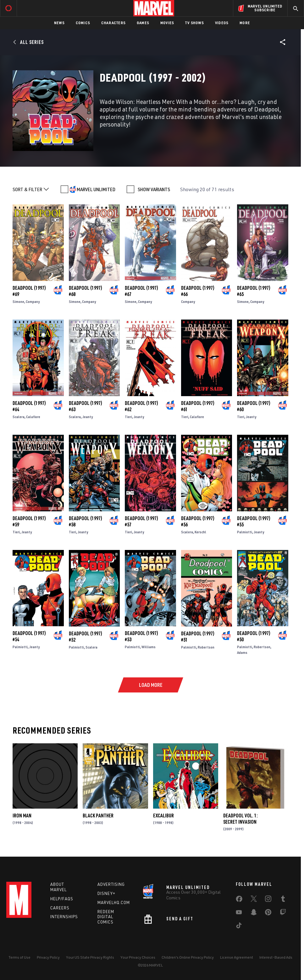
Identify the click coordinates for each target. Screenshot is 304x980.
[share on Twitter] (254, 900)
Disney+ (106, 893)
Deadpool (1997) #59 (29, 521)
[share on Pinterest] (268, 913)
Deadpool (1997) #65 (254, 291)
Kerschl (200, 532)
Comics (83, 23)
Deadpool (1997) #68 (86, 291)
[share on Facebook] (239, 900)
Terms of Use (19, 957)
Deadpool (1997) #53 (141, 636)
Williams (149, 647)
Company (33, 302)
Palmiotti (245, 532)
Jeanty (88, 417)
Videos (222, 23)
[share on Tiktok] (239, 927)
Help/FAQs (62, 899)
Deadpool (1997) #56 (198, 521)
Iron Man (22, 816)
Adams (242, 652)
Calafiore (33, 417)
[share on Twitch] (283, 913)
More (245, 23)
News (59, 23)
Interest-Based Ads (276, 957)
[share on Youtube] (239, 913)
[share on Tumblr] (283, 900)
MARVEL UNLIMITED (96, 189)
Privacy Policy (48, 957)
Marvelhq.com (114, 902)
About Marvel (58, 887)
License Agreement (237, 957)
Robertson (206, 647)
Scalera (19, 417)
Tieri (128, 417)
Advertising (111, 884)
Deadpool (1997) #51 (198, 637)
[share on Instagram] (268, 900)
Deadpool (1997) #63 (86, 406)
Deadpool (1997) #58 (86, 521)
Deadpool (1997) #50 (254, 636)
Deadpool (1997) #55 (254, 521)
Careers (60, 908)
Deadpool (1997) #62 (141, 406)
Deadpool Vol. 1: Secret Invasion (240, 819)
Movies (167, 23)
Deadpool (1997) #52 (86, 637)
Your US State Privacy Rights (90, 957)
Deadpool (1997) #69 (29, 291)
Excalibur (163, 816)
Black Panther (98, 816)
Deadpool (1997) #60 (254, 406)
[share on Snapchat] (254, 913)
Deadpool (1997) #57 (141, 521)
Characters (113, 23)
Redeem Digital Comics (106, 917)
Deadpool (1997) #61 (198, 406)
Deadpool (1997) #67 (141, 291)
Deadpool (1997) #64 (29, 406)
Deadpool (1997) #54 (29, 636)
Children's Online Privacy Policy (188, 957)
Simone (18, 302)
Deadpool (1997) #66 (198, 291)
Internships (64, 917)
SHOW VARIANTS (154, 189)
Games (143, 23)
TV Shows (194, 23)
